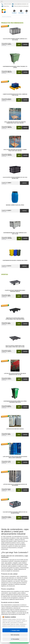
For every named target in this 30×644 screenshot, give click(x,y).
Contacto (14, 12)
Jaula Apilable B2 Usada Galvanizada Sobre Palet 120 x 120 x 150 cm (15, 122)
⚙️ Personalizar (15, 639)
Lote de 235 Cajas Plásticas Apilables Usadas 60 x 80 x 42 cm (15, 374)
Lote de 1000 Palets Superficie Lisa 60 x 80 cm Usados (15, 485)
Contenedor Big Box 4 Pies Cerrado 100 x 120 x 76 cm (15, 233)
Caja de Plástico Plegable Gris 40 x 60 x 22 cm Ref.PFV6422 (15, 513)
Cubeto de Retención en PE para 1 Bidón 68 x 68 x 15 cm (15, 95)
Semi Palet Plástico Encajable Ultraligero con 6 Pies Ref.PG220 (15, 319)
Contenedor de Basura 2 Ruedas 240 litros (15, 260)
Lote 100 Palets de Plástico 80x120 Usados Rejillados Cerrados (15, 457)
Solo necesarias (15, 635)
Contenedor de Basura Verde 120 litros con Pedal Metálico (15, 402)
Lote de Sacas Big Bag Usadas (15, 429)
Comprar (25, 44)
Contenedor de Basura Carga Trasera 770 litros (15, 67)
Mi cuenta (21, 12)
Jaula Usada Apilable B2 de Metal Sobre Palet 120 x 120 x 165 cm (15, 150)
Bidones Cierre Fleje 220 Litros (15, 205)
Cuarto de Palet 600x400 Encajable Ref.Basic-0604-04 (15, 291)
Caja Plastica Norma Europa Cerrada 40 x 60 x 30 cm (15, 39)
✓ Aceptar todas (15, 630)
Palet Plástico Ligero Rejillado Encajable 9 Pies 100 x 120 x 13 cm (15, 346)
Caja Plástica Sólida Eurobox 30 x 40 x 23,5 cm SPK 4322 (15, 178)
